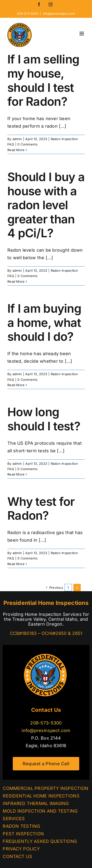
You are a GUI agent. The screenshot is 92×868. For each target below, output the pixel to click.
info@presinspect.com (59, 14)
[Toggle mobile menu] (82, 34)
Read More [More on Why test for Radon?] (16, 564)
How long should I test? (44, 419)
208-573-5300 (46, 723)
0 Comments (27, 144)
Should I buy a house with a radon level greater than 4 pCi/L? (46, 205)
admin (17, 139)
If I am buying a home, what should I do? (44, 322)
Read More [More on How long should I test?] (16, 474)
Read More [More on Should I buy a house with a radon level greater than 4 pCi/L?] (16, 281)
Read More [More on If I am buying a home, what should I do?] (16, 385)
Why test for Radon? (41, 509)
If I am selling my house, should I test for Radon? (43, 80)
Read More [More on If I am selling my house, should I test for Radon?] (16, 150)
